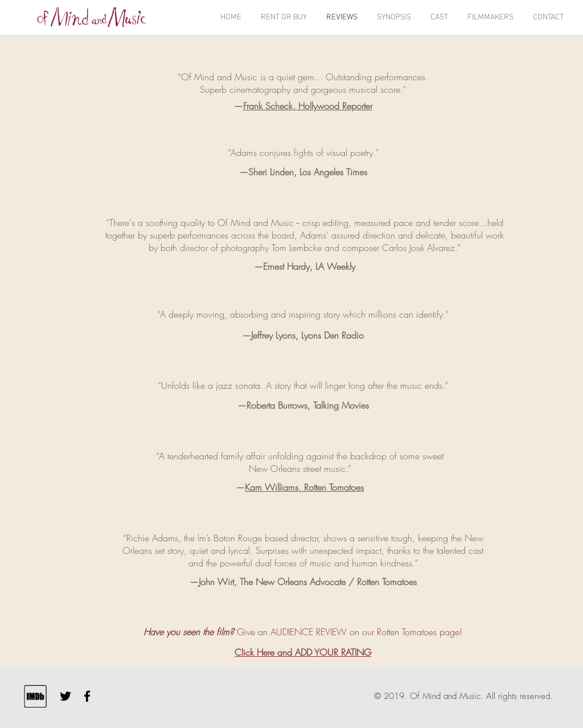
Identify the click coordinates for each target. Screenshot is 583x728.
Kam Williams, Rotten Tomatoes (304, 487)
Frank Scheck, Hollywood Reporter (308, 106)
